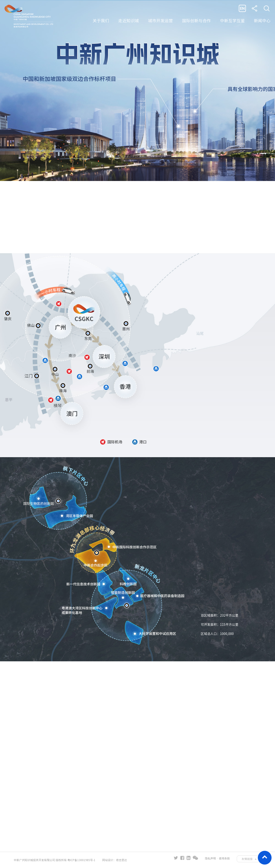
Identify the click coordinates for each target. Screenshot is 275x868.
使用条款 (224, 858)
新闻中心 (262, 21)
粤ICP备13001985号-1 (81, 860)
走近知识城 (129, 21)
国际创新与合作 (196, 21)
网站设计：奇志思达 (115, 860)
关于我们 (101, 21)
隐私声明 (210, 858)
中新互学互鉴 (232, 21)
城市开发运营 (160, 21)
